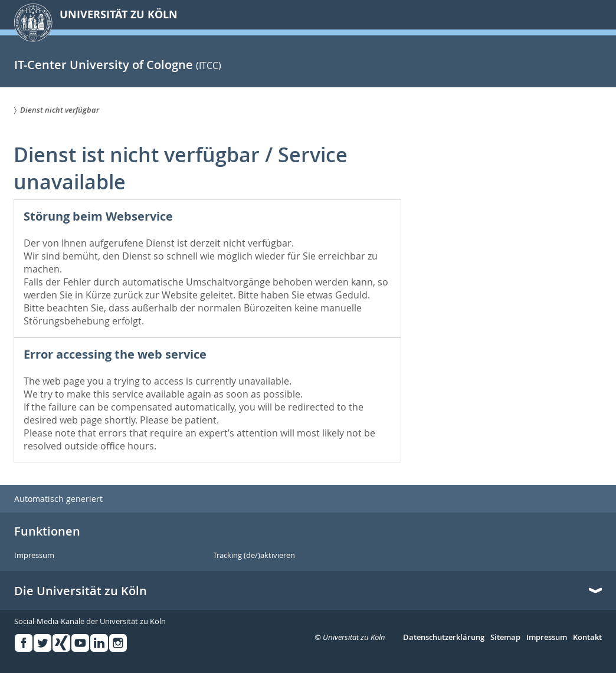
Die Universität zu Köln (81, 591)
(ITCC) (209, 65)
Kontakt (587, 638)
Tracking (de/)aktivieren (254, 556)
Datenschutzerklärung (444, 638)
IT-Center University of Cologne (104, 65)
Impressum (34, 556)
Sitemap (505, 638)
